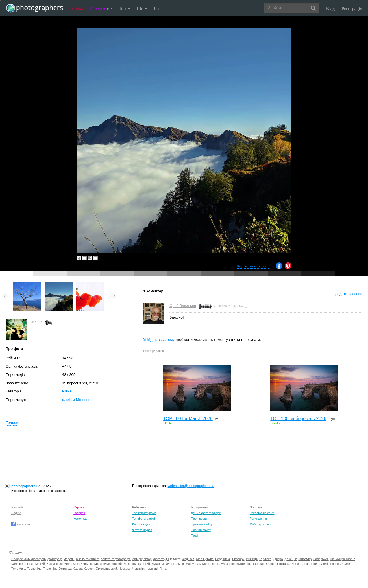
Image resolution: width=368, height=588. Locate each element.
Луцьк (170, 564)
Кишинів (87, 564)
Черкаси (125, 569)
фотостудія (161, 559)
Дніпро (278, 559)
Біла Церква (205, 559)
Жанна (37, 322)
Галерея (101, 9)
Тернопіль (34, 569)
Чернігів (138, 569)
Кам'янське (55, 564)
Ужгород (65, 569)
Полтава (283, 564)
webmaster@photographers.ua (191, 486)
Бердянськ (223, 559)
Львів (180, 564)
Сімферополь (331, 564)
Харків (78, 569)
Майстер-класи (261, 524)
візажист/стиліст (87, 559)
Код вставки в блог (253, 266)
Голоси (12, 423)
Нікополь (258, 564)
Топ (124, 9)
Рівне (295, 564)
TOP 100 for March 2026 (188, 419)
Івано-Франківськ (343, 559)
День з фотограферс (206, 513)
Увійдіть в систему (159, 340)
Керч (68, 564)
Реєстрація (352, 9)
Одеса (271, 564)
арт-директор (142, 559)
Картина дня (141, 524)
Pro (157, 9)
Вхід (331, 9)
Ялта (163, 569)
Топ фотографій (144, 519)
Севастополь (310, 564)
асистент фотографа (116, 559)
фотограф (55, 559)
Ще (142, 9)
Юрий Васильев (182, 306)
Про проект (199, 519)
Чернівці (152, 569)
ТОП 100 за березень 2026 (298, 419)
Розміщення (258, 519)
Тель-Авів (18, 569)
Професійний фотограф (29, 559)
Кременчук (102, 564)
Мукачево (228, 564)
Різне (67, 391)
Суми (346, 564)
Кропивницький (139, 564)
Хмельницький (106, 569)
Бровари (238, 559)
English (16, 513)
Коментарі (81, 519)
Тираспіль (50, 569)
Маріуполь (193, 564)
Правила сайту (202, 524)
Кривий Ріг (119, 564)
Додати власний (349, 294)
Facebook (21, 524)
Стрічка (76, 9)
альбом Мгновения (78, 400)
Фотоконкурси (142, 530)
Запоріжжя (321, 559)
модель (69, 559)
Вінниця (252, 559)
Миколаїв (243, 564)
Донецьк (290, 559)
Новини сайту (201, 530)
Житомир (305, 559)
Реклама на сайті (262, 513)
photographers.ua (26, 486)
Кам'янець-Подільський (28, 564)
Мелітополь (211, 564)
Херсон (89, 569)
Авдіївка (188, 559)
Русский (17, 507)
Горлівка (265, 559)
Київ (76, 564)
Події (195, 536)
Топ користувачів (144, 513)
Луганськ (158, 564)
